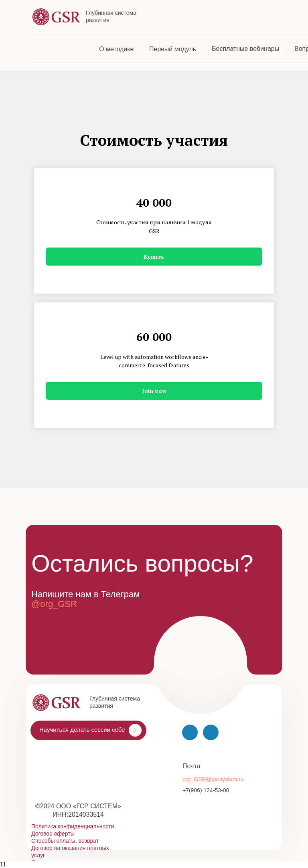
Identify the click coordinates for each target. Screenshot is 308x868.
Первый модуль (173, 49)
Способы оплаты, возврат (65, 841)
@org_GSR (54, 604)
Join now (154, 391)
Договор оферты (53, 834)
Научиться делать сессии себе (82, 730)
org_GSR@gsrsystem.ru (213, 779)
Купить (154, 257)
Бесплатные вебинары (245, 49)
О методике (116, 49)
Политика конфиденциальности (73, 826)
